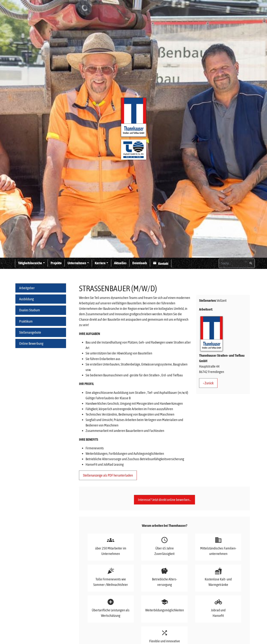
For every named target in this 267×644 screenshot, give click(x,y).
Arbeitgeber (27, 288)
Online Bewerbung (31, 343)
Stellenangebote (30, 332)
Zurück (209, 383)
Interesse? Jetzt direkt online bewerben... (164, 501)
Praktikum (26, 321)
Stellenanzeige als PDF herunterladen (108, 475)
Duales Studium (30, 310)
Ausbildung (26, 299)
